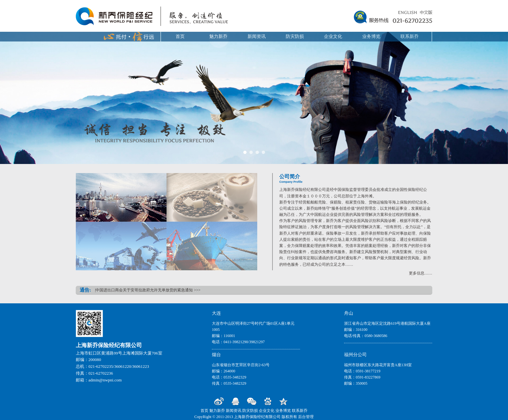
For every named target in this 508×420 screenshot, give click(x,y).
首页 (180, 36)
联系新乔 (410, 36)
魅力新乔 (218, 36)
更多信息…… (421, 273)
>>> (197, 290)
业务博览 (371, 36)
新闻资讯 (257, 36)
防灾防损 (295, 36)
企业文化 (333, 36)
